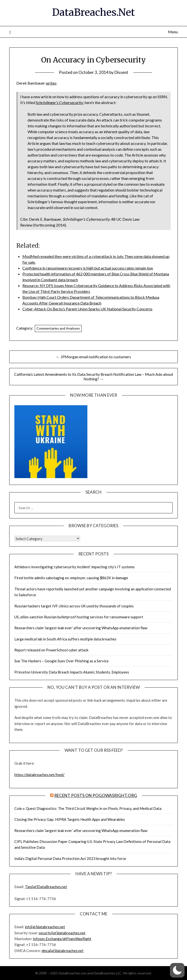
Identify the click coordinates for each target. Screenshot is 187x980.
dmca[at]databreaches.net (63, 951)
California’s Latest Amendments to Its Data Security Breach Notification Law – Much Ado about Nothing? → (94, 376)
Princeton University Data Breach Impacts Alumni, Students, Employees (72, 672)
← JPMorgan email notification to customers (93, 357)
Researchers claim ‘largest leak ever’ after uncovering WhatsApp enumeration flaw (81, 628)
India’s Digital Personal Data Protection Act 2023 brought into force (70, 858)
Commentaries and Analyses (58, 328)
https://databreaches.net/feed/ (39, 775)
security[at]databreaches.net (62, 933)
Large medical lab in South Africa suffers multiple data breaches (65, 639)
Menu (173, 32)
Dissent (121, 72)
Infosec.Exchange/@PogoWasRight (62, 939)
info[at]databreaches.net (45, 927)
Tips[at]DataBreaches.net (46, 887)
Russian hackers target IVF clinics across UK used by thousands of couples (74, 606)
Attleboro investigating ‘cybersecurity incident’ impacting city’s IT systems (75, 567)
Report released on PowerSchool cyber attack (51, 650)
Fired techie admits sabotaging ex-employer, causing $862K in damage (71, 578)
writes (51, 83)
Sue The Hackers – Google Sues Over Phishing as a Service (61, 661)
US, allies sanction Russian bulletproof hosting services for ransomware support (79, 617)
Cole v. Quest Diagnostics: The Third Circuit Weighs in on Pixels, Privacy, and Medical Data (88, 808)
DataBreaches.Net (93, 12)
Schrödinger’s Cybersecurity (59, 102)
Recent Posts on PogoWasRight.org (96, 795)
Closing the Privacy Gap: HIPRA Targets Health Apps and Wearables (70, 819)
